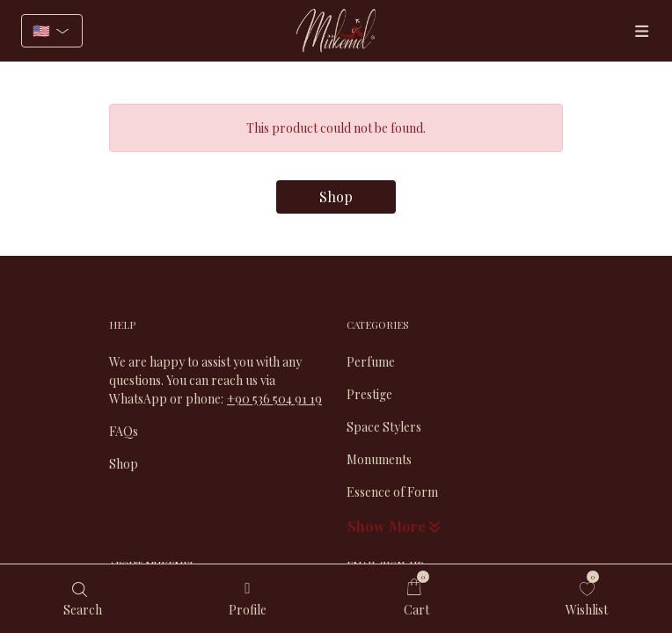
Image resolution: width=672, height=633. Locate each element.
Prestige (369, 394)
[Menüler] (641, 31)
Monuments (379, 459)
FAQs (124, 431)
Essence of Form (392, 492)
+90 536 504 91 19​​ (274, 399)
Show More (395, 526)
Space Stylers (384, 427)
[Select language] (52, 31)
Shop (336, 196)
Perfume (371, 362)
